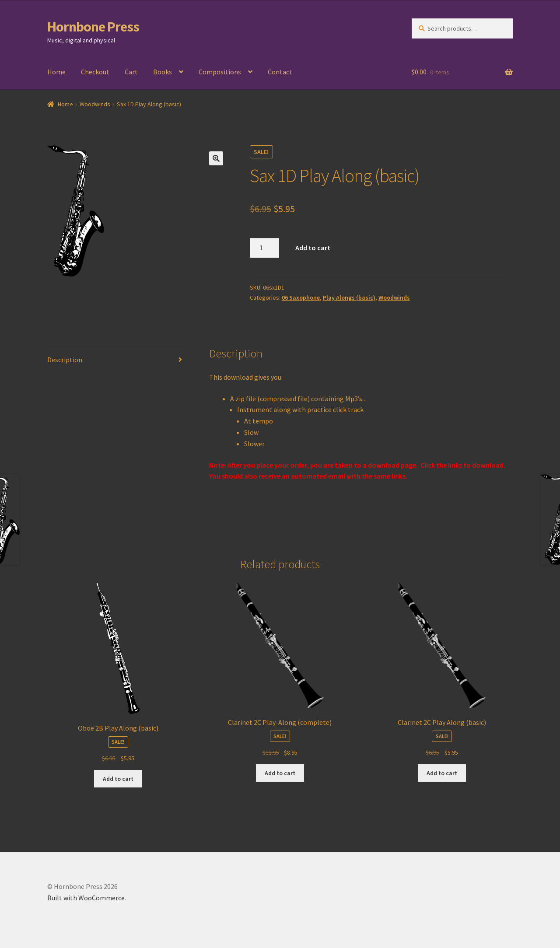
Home (56, 72)
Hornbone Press (93, 27)
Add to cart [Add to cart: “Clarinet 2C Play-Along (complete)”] (280, 773)
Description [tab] (65, 360)
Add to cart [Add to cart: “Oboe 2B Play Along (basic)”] (118, 779)
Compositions (220, 72)
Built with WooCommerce (86, 898)
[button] (216, 158)
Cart (131, 72)
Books (163, 72)
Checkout (95, 72)
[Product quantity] (265, 248)
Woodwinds (95, 104)
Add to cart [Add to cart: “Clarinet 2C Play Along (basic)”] (442, 773)
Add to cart (313, 248)
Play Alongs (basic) (349, 297)
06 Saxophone (301, 297)
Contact (280, 72)
